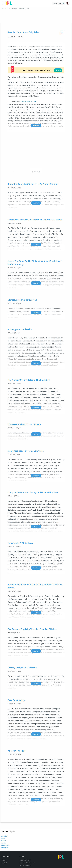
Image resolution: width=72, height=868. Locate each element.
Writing (3, 824)
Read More (36, 189)
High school (5, 822)
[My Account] (68, 3)
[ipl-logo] (9, 4)
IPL (3, 8)
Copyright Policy (25, 846)
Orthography (5, 834)
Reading (4, 829)
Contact (4, 849)
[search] (63, 3)
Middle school (5, 831)
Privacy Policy (24, 854)
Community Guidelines (27, 849)
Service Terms (24, 857)
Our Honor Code (25, 851)
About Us (5, 846)
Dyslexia (4, 827)
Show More (36, 111)
